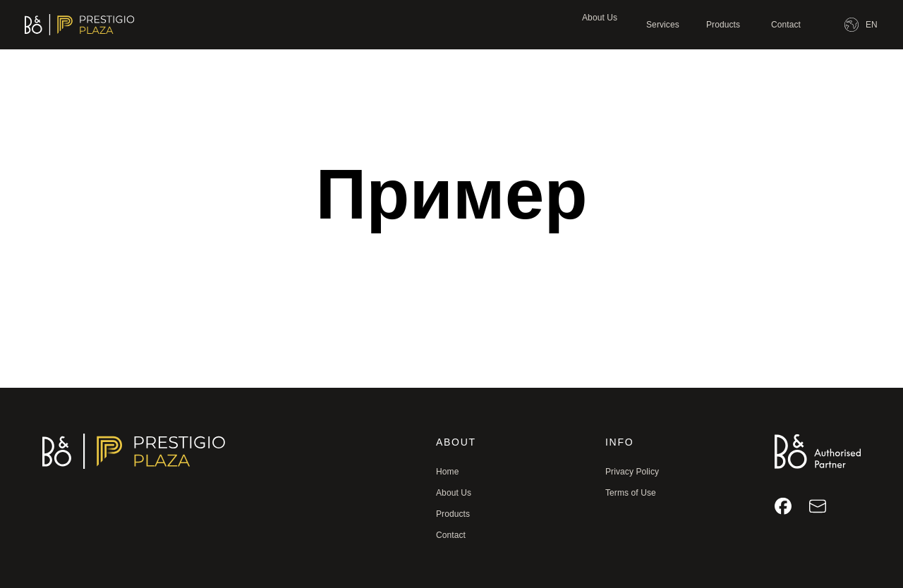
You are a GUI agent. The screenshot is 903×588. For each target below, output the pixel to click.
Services (663, 25)
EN (872, 25)
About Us (600, 18)
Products (723, 25)
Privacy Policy (632, 472)
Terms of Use (631, 493)
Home (447, 472)
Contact (786, 25)
